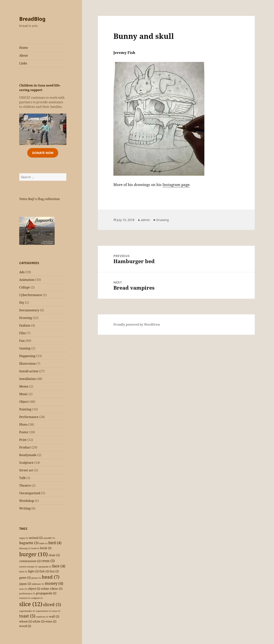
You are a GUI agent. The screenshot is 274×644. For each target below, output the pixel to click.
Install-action (29, 371)
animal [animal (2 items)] (36, 538)
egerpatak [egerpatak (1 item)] (45, 567)
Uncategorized (30, 493)
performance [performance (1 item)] (27, 594)
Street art (26, 470)
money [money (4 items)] (54, 583)
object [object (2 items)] (34, 589)
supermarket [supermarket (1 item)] (27, 611)
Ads (22, 272)
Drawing (26, 318)
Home (24, 48)
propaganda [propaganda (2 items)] (46, 593)
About (24, 55)
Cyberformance (31, 295)
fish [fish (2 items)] (44, 571)
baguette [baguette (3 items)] (29, 543)
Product (25, 447)
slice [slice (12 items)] (31, 604)
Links (23, 63)
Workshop (27, 501)
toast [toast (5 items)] (27, 616)
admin (145, 220)
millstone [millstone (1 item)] (38, 584)
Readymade (28, 455)
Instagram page (176, 185)
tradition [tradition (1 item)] (42, 617)
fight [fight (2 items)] (33, 571)
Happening (27, 356)
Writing (25, 508)
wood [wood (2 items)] (25, 626)
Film (22, 333)
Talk (22, 478)
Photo (23, 425)
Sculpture (26, 463)
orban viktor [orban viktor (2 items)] (52, 589)
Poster (24, 432)
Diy (22, 303)
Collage (25, 287)
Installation (27, 379)
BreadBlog (32, 19)
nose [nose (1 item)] (23, 589)
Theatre (25, 485)
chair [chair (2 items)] (54, 555)
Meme (24, 386)
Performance (29, 417)
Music (23, 394)
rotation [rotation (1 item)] (25, 598)
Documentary (29, 310)
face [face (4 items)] (59, 566)
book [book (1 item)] (35, 548)
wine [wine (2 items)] (51, 621)
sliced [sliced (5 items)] (52, 604)
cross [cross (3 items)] (48, 561)
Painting (25, 409)
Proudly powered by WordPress (137, 324)
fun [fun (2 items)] (54, 571)
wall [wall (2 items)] (54, 616)
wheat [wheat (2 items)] (25, 621)
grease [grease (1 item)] (36, 578)
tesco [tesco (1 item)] (56, 611)
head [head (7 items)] (51, 577)
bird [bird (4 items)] (55, 543)
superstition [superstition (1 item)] (44, 611)
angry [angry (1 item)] (24, 538)
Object (24, 402)
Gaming (25, 348)
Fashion (25, 325)
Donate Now (43, 153)
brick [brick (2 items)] (46, 548)
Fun (22, 341)
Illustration (27, 364)
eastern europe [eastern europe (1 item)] (28, 567)
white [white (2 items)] (39, 621)
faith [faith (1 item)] (23, 572)
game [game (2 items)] (25, 578)
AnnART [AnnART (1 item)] (49, 538)
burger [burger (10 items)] (33, 554)
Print (23, 440)
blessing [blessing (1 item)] (25, 548)
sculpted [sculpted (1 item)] (37, 598)
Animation (27, 280)
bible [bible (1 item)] (43, 543)
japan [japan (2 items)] (25, 584)
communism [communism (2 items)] (30, 561)
